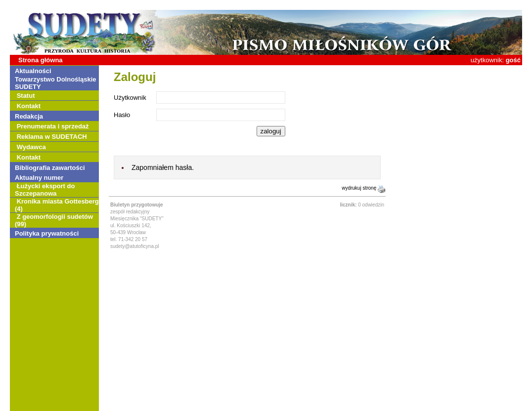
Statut (26, 96)
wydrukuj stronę (364, 188)
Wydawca (31, 147)
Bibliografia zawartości (50, 168)
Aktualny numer (39, 178)
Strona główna (41, 60)
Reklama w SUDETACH (52, 137)
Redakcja (29, 116)
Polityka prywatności (47, 233)
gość (513, 60)
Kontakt (29, 106)
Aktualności (33, 71)
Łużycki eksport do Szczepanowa (45, 190)
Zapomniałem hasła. (163, 167)
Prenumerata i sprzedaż (53, 126)
